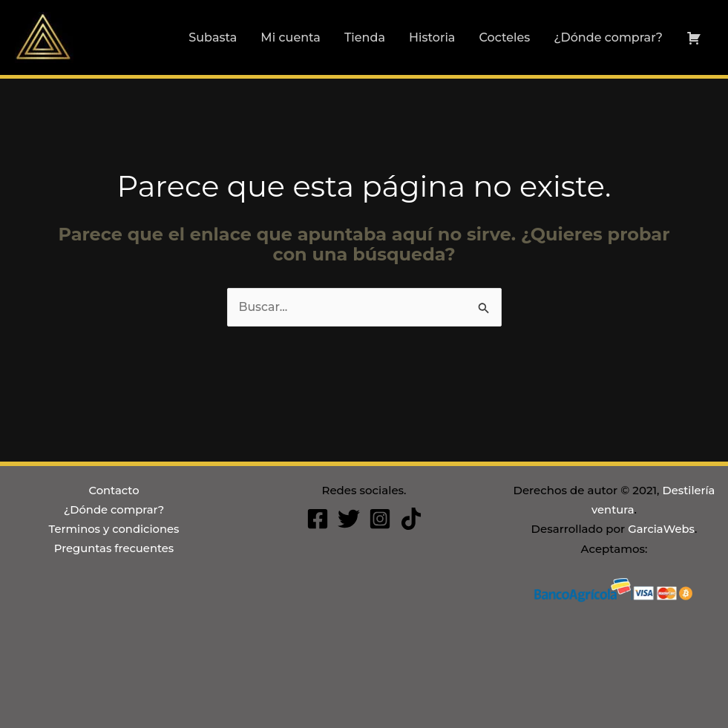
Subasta (213, 37)
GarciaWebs (662, 529)
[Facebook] (318, 519)
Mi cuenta (291, 37)
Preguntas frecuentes (114, 549)
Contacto (114, 490)
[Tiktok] (411, 519)
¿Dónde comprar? (608, 37)
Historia (432, 37)
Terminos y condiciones (114, 529)
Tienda (365, 37)
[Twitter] (349, 519)
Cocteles (504, 37)
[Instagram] (380, 519)
